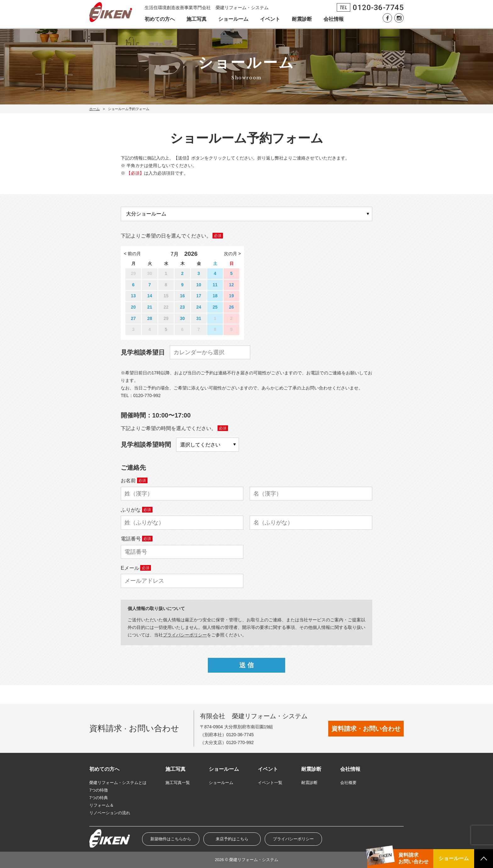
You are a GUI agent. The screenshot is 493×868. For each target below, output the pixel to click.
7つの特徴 (99, 790)
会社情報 (334, 19)
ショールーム (233, 19)
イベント (270, 19)
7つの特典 (99, 798)
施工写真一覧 (178, 783)
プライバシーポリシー (293, 839)
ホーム (94, 109)
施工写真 (197, 19)
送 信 (246, 665)
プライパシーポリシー (185, 635)
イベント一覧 (270, 783)
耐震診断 (302, 19)
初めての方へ (160, 19)
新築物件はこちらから (171, 839)
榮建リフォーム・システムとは (118, 783)
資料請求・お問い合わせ (366, 729)
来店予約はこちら (232, 839)
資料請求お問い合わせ (413, 858)
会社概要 (348, 783)
